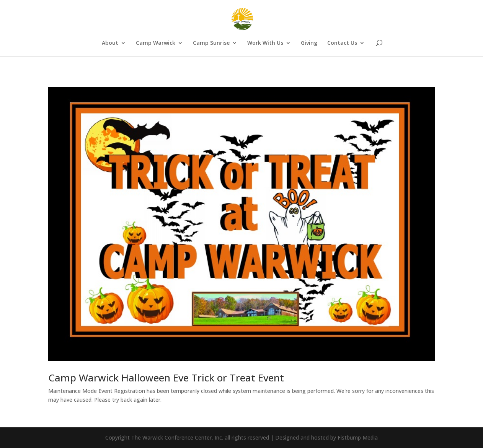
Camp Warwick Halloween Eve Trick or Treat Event (166, 378)
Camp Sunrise (211, 43)
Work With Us (265, 43)
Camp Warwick (156, 43)
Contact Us (342, 43)
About (110, 43)
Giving (309, 43)
